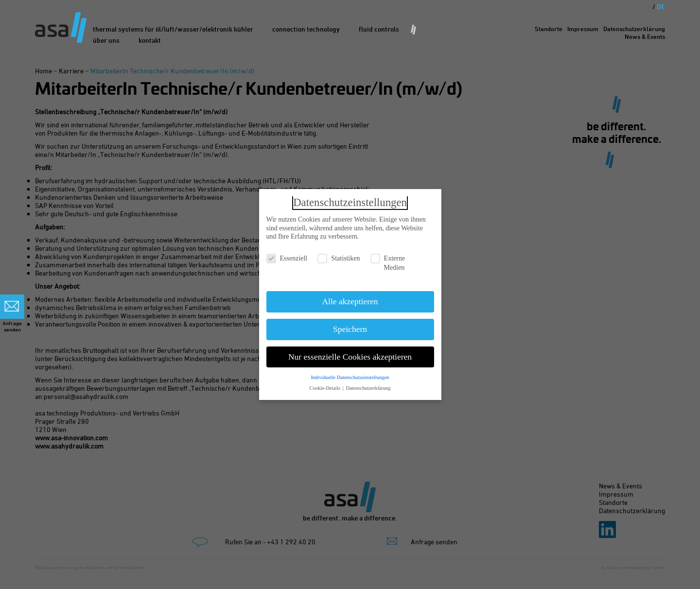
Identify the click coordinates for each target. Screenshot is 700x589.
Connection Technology (306, 29)
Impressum (583, 29)
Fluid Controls (379, 29)
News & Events (645, 36)
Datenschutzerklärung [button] (368, 385)
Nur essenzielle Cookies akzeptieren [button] (350, 353)
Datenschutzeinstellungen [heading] (350, 199)
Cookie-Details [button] (325, 385)
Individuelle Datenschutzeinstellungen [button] (350, 373)
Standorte (549, 29)
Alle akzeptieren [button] (350, 298)
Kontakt (150, 40)
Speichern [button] (350, 326)
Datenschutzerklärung (634, 29)
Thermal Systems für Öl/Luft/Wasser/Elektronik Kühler (173, 29)
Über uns (106, 40)
